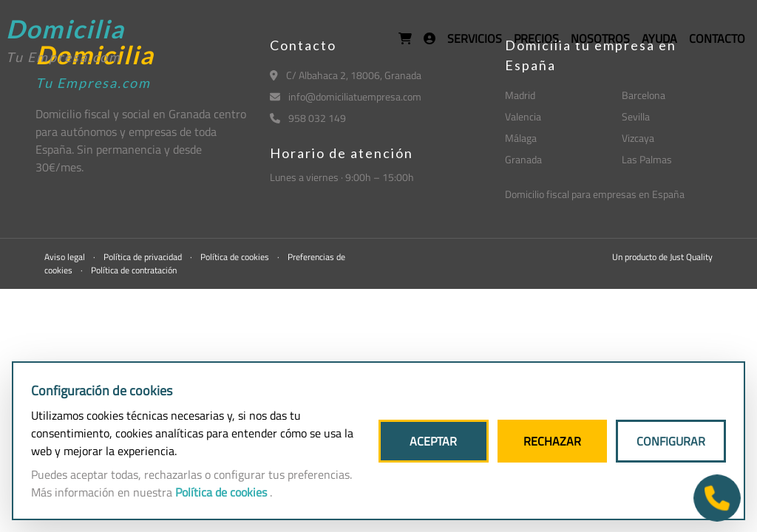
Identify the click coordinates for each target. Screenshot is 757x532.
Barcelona (644, 95)
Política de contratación (134, 270)
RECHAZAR (552, 441)
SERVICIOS (475, 38)
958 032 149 (308, 118)
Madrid (520, 95)
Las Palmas (647, 159)
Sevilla (636, 116)
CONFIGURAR (671, 441)
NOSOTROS (600, 38)
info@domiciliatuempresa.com (346, 96)
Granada (523, 159)
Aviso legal (66, 257)
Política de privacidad (144, 257)
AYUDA (659, 38)
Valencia (523, 116)
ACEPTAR (433, 441)
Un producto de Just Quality (662, 257)
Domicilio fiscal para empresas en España (595, 194)
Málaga (521, 138)
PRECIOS (536, 38)
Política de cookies (236, 257)
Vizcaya (638, 138)
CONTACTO (717, 38)
